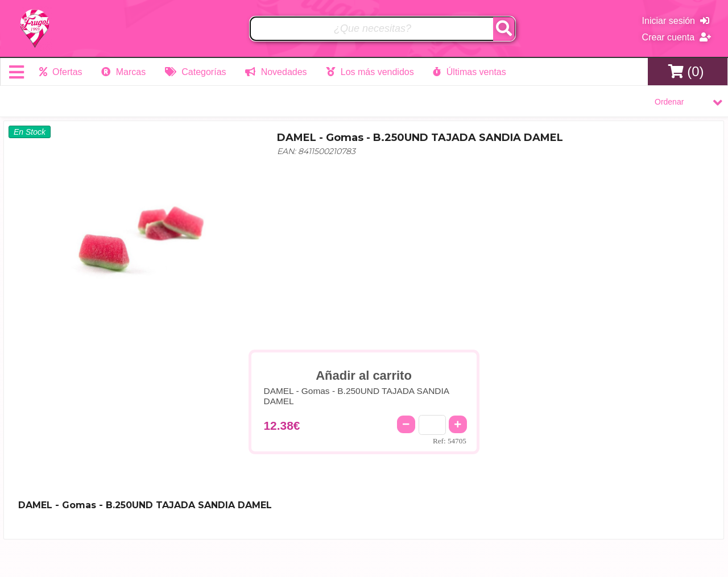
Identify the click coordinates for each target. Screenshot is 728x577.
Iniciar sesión (676, 21)
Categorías (196, 72)
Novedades (276, 72)
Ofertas (61, 72)
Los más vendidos (370, 72)
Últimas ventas (469, 72)
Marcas (123, 72)
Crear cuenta (677, 37)
